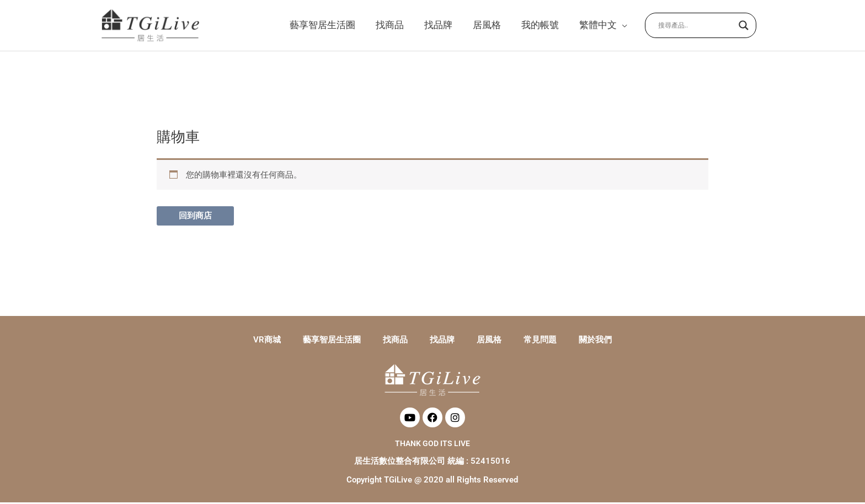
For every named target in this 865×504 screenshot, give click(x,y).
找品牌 (442, 341)
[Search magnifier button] (744, 26)
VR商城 (267, 341)
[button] (602, 26)
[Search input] (696, 26)
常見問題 (540, 341)
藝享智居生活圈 (332, 341)
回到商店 (195, 217)
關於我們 (595, 341)
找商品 (395, 341)
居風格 (489, 341)
